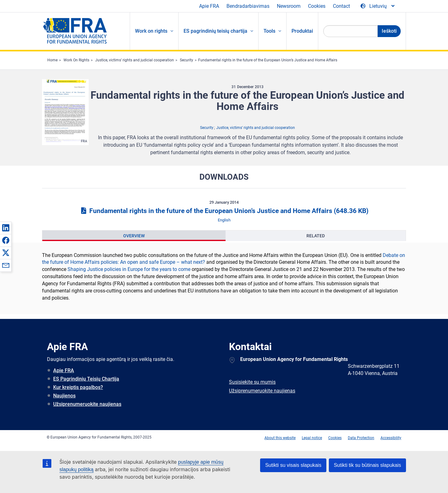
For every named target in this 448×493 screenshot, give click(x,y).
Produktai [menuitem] (302, 31)
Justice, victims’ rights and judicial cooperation (135, 60)
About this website (280, 438)
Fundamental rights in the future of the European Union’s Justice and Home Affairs (268, 60)
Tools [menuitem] (269, 31)
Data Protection (361, 438)
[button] (6, 228)
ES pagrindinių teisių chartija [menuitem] (215, 31)
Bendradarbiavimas (248, 6)
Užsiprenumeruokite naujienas (87, 404)
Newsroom (289, 6)
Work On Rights (76, 60)
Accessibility (391, 438)
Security (187, 60)
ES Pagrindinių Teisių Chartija (86, 379)
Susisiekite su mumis (252, 382)
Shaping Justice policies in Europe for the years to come (129, 269)
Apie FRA (209, 6)
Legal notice (312, 438)
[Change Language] (378, 6)
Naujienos (64, 396)
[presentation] (134, 236)
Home (52, 60)
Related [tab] (316, 236)
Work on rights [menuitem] (151, 31)
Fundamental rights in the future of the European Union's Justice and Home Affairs (224, 211)
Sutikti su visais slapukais (293, 465)
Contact (341, 6)
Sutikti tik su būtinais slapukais (367, 465)
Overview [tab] (134, 236)
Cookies (317, 6)
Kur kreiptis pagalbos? (78, 387)
